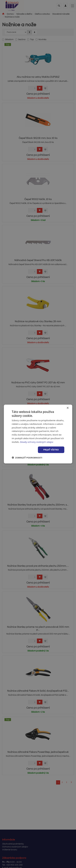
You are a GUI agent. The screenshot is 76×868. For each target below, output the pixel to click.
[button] (27, 458)
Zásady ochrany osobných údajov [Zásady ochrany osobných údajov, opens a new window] (37, 442)
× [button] (68, 408)
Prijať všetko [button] (51, 450)
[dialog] (38, 434)
